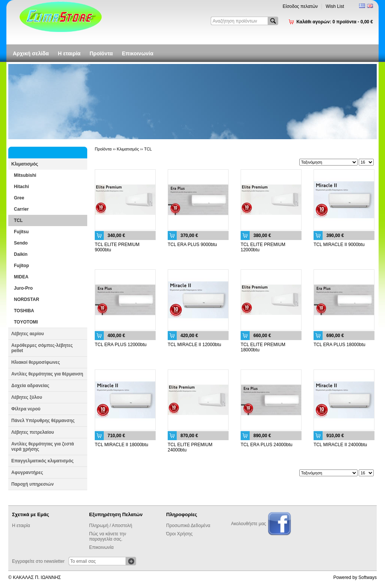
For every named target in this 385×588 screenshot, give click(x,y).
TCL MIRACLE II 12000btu (194, 345)
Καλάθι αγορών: (335, 22)
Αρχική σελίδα (31, 53)
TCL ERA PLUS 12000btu (121, 345)
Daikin (21, 254)
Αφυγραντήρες (27, 473)
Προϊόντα (101, 53)
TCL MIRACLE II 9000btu (339, 245)
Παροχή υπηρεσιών (33, 484)
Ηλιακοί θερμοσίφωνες (36, 362)
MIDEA (21, 277)
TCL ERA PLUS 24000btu (267, 445)
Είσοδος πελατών (300, 6)
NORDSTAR (27, 299)
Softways (368, 577)
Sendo (21, 243)
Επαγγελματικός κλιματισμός (42, 461)
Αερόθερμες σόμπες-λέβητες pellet (42, 348)
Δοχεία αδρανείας (30, 386)
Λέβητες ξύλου (27, 397)
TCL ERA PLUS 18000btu (340, 345)
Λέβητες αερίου (28, 334)
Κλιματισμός (25, 164)
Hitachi (21, 187)
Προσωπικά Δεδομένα (188, 526)
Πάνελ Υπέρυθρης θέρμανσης (43, 421)
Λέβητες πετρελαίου (33, 432)
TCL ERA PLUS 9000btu (192, 245)
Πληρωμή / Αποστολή (111, 526)
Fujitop (21, 266)
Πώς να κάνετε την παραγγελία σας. (108, 536)
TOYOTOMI (26, 322)
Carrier (21, 209)
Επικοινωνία (138, 53)
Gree (19, 198)
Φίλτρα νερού (26, 409)
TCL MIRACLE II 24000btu (340, 445)
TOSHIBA (24, 311)
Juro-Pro (23, 288)
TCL (18, 220)
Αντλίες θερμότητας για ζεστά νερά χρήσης (43, 447)
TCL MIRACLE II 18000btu (121, 445)
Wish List (335, 6)
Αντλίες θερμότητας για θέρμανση (47, 374)
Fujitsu (21, 232)
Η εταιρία (69, 53)
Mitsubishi (25, 175)
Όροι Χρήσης (179, 534)
